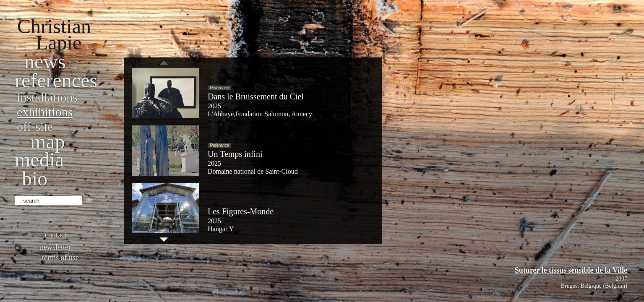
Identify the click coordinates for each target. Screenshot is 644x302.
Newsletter (55, 247)
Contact (56, 235)
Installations (47, 97)
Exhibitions (45, 112)
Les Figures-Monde (241, 211)
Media (39, 160)
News (45, 61)
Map (48, 142)
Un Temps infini (235, 154)
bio (35, 178)
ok (89, 200)
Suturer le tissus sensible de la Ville (571, 270)
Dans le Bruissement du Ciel (256, 96)
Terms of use (60, 258)
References (56, 80)
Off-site (35, 126)
